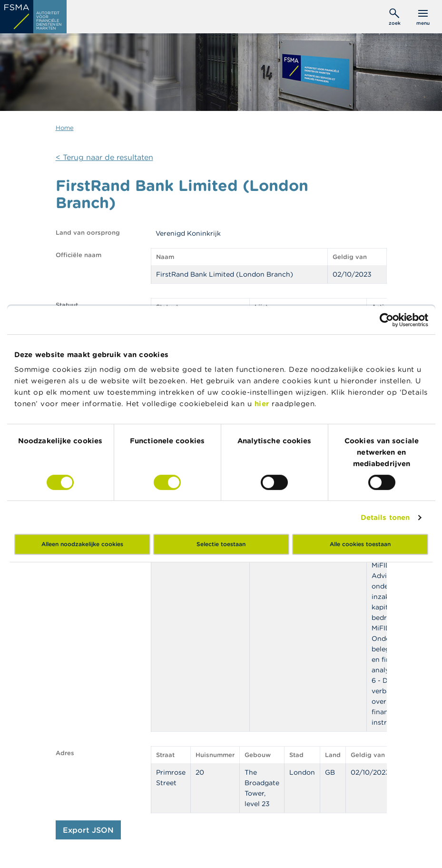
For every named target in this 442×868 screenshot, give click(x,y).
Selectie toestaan (221, 544)
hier (263, 404)
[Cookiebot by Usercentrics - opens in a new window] (387, 320)
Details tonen (385, 517)
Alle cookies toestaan (360, 544)
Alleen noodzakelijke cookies (82, 544)
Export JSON (88, 830)
